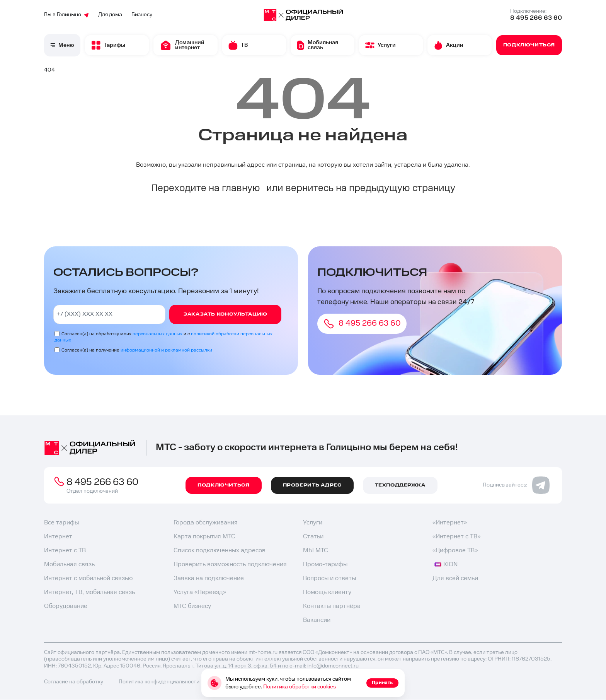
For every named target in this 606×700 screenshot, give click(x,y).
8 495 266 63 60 (536, 18)
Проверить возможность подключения (230, 564)
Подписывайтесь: (516, 485)
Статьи (313, 537)
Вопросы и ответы (329, 578)
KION (446, 564)
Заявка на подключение (209, 578)
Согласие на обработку (74, 682)
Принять (382, 683)
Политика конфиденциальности (159, 682)
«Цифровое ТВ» (455, 551)
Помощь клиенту (327, 592)
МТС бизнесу (192, 606)
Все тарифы (61, 523)
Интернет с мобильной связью (88, 578)
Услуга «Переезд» (200, 592)
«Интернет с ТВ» (456, 537)
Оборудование (66, 606)
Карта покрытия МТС (204, 537)
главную (241, 188)
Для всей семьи (455, 578)
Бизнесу (142, 15)
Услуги (313, 523)
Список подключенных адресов (220, 551)
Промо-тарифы (325, 564)
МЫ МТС (316, 551)
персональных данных (157, 334)
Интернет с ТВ (65, 551)
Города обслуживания (206, 523)
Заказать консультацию (225, 314)
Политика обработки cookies (300, 687)
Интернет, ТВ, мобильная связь (89, 592)
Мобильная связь (69, 564)
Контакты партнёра (332, 606)
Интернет (58, 537)
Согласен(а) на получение (137, 350)
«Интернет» (450, 523)
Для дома (110, 15)
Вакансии (317, 620)
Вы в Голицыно (66, 15)
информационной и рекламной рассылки (166, 350)
